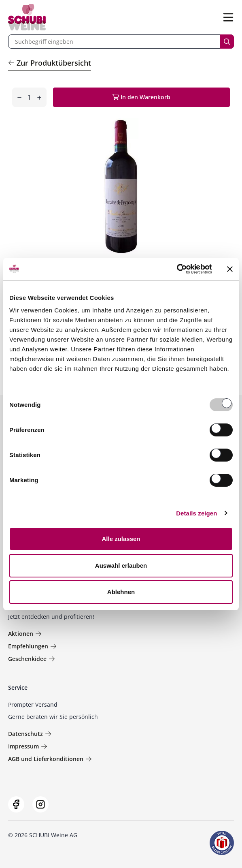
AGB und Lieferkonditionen (50, 759)
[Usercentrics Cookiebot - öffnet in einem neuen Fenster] (177, 269)
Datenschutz (30, 734)
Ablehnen (121, 592)
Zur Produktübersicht (50, 63)
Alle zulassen (121, 539)
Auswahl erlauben (121, 565)
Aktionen (25, 634)
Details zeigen (196, 513)
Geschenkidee (32, 659)
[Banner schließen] (230, 269)
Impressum (28, 746)
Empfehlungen (32, 646)
